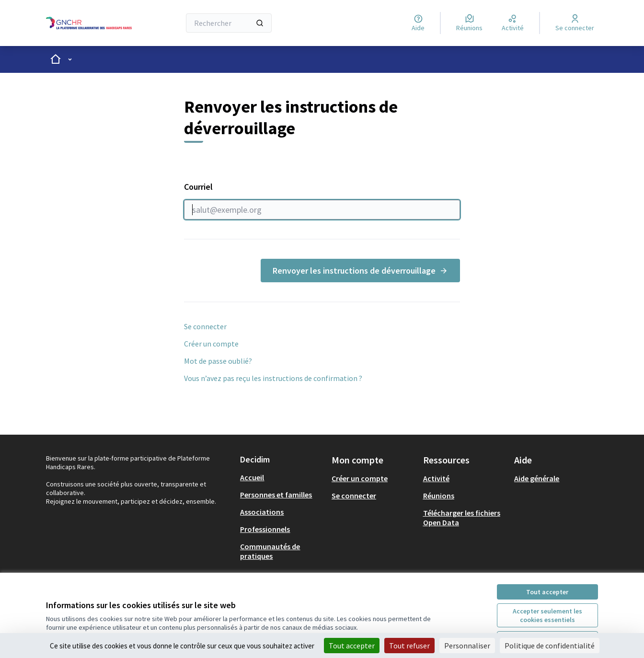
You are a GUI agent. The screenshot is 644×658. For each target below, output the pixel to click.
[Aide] (418, 23)
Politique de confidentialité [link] (550, 646)
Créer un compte (211, 344)
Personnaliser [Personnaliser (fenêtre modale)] (467, 646)
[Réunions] (469, 23)
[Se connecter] (575, 23)
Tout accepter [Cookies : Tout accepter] (352, 646)
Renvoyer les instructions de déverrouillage (360, 271)
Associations (262, 512)
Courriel (322, 200)
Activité (436, 478)
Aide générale (537, 478)
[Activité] (513, 23)
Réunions (439, 496)
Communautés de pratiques (270, 551)
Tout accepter (547, 592)
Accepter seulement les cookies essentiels (547, 615)
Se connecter (205, 326)
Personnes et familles (276, 495)
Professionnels (265, 529)
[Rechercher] (229, 23)
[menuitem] (282, 477)
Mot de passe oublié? (218, 361)
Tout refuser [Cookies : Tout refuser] (409, 646)
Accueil (252, 477)
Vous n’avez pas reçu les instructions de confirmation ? (273, 378)
